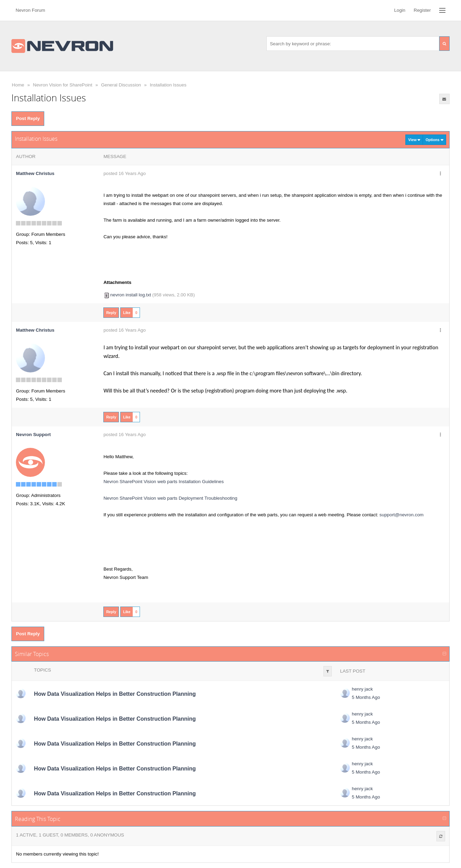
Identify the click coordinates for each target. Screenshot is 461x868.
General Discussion (121, 85)
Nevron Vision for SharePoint (63, 85)
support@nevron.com (402, 515)
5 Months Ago (366, 697)
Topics (42, 670)
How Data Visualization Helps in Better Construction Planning (115, 694)
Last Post (353, 671)
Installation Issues (168, 85)
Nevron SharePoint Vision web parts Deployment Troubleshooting (170, 498)
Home (18, 85)
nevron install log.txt (131, 295)
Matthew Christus (35, 173)
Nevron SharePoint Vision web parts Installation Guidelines (163, 482)
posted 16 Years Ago (124, 173)
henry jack (362, 689)
